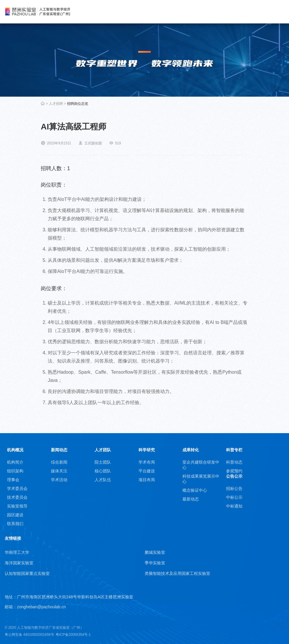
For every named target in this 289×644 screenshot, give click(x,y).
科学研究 (147, 450)
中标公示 (234, 497)
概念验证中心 (195, 490)
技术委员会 (17, 497)
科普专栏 (234, 450)
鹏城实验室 (155, 552)
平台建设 (147, 471)
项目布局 (147, 480)
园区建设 (15, 515)
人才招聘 (56, 104)
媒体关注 (59, 471)
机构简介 (15, 462)
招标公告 (234, 488)
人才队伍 (103, 480)
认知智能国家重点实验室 (27, 573)
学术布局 (147, 462)
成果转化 (191, 450)
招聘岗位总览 (78, 104)
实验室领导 (17, 506)
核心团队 (103, 471)
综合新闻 (59, 462)
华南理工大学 (17, 552)
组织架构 (15, 471)
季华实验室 (155, 563)
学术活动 (59, 480)
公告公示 (234, 476)
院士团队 (103, 462)
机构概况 (15, 450)
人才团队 (103, 450)
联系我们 (15, 524)
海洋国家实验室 (19, 563)
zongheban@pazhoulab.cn (41, 607)
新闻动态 (59, 450)
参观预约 (234, 471)
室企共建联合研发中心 (201, 465)
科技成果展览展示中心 (201, 479)
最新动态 (191, 499)
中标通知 (234, 506)
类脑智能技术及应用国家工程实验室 (177, 573)
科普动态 (234, 462)
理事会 (13, 480)
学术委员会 (17, 488)
